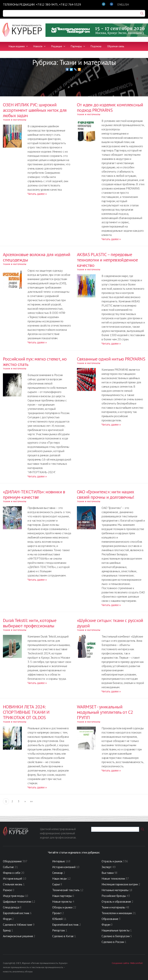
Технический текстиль (66, 890)
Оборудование (12, 861)
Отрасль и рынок (112, 861)
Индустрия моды (13, 896)
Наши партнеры (62, 896)
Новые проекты (62, 901)
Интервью (58, 861)
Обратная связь (116, 46)
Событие (8, 867)
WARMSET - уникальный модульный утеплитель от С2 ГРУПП (105, 712)
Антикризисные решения (18, 936)
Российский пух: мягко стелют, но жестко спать (35, 362)
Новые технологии (113, 878)
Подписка (96, 46)
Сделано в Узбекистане (18, 925)
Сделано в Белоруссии (116, 936)
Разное (7, 890)
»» (31, 801)
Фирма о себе (12, 873)
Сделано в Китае (63, 936)
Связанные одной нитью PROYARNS (111, 359)
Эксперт (107, 867)
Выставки (108, 873)
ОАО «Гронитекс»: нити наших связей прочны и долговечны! (106, 494)
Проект (57, 913)
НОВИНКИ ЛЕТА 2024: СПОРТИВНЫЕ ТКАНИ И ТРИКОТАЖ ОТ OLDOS (26, 712)
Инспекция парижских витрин (120, 884)
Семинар (58, 873)
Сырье (56, 884)
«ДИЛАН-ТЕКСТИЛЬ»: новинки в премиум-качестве (34, 494)
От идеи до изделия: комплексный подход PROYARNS (110, 107)
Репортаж (58, 930)
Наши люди (59, 878)
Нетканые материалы (115, 890)
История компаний (64, 867)
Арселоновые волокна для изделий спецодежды (37, 257)
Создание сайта (120, 963)
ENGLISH (123, 4)
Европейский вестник (16, 913)
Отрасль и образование (116, 901)
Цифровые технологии (17, 901)
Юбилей (57, 919)
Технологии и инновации (117, 913)
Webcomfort (136, 963)
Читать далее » (37, 194)
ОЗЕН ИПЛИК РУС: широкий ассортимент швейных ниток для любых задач (35, 110)
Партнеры (78, 46)
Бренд (7, 930)
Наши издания (18, 46)
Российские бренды (114, 896)
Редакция (58, 46)
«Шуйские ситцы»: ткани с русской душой (110, 623)
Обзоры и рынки (63, 907)
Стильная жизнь (13, 884)
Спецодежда (11, 907)
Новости (39, 46)
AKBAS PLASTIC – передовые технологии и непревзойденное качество (107, 260)
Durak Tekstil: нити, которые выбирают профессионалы (30, 623)
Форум (7, 919)
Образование (110, 919)
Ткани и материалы (15, 120)
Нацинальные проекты (116, 930)
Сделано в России (113, 942)
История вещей (13, 878)
